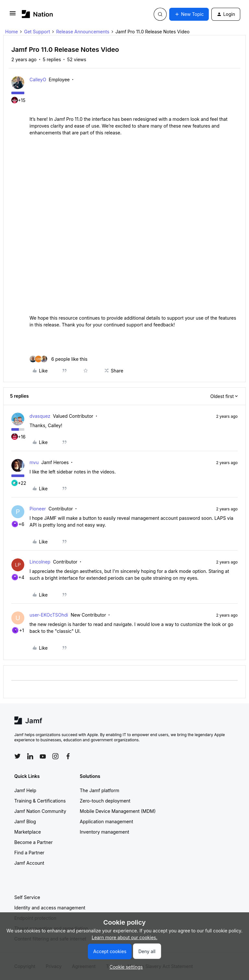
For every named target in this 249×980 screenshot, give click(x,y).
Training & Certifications (40, 801)
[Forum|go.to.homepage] (37, 14)
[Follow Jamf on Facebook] (68, 756)
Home (12, 32)
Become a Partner (33, 842)
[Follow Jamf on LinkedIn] (30, 756)
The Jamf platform (100, 790)
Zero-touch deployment (105, 801)
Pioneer (38, 509)
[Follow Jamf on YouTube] (43, 756)
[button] (13, 15)
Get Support (37, 32)
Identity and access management (50, 908)
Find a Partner (29, 853)
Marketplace (28, 832)
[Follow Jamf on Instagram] (55, 756)
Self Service (27, 897)
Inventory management (104, 832)
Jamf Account (29, 863)
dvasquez (40, 416)
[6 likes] (59, 359)
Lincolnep (40, 562)
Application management (106, 821)
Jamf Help (25, 790)
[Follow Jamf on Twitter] (18, 756)
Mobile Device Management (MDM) (118, 811)
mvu (34, 462)
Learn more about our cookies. (125, 937)
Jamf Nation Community (40, 811)
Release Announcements (83, 32)
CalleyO (38, 80)
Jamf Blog (25, 821)
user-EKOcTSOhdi (49, 615)
